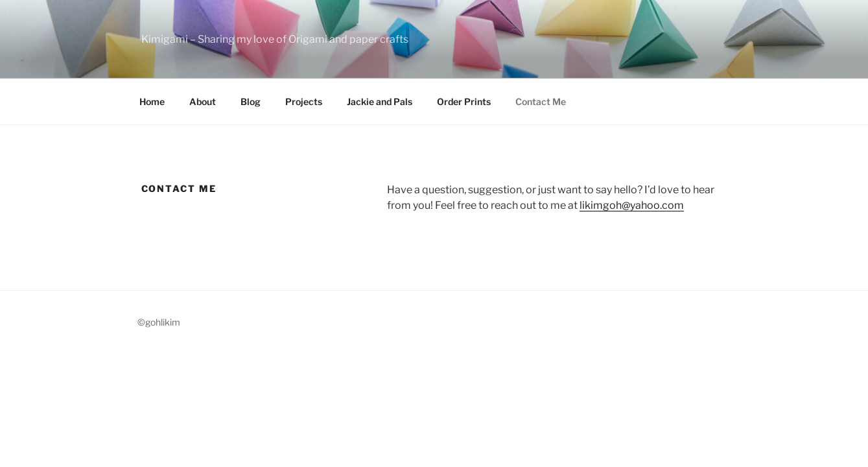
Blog (251, 102)
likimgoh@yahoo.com (632, 205)
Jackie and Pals (380, 102)
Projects (304, 102)
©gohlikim (159, 322)
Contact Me (541, 102)
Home (152, 102)
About (203, 102)
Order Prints (464, 102)
